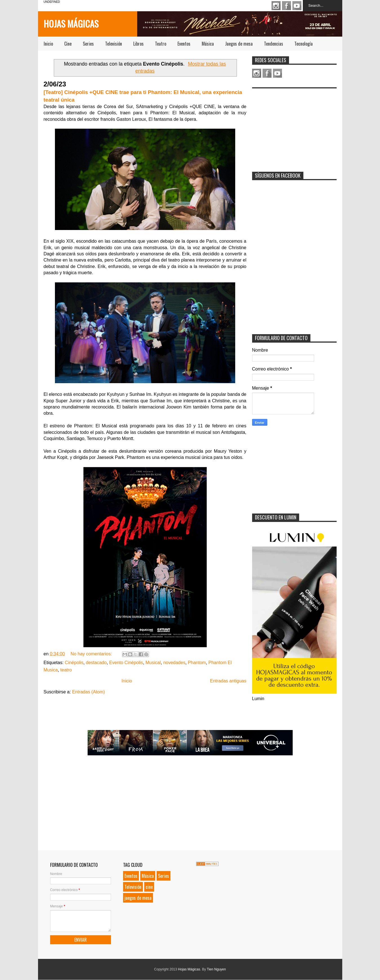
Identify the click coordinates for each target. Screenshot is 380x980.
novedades (174, 663)
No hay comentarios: (92, 654)
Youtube (297, 6)
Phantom (197, 663)
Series (88, 44)
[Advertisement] (294, 126)
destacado (96, 663)
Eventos (184, 44)
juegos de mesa (138, 898)
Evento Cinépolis (126, 663)
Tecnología (304, 44)
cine (149, 887)
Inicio (48, 44)
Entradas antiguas (228, 681)
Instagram (276, 6)
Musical (153, 663)
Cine (68, 44)
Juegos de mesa (239, 44)
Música (208, 44)
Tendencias (274, 44)
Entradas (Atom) (88, 692)
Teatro (161, 44)
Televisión (114, 44)
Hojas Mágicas (71, 24)
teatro (66, 670)
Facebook (286, 6)
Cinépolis (74, 663)
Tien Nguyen (216, 969)
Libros (138, 44)
